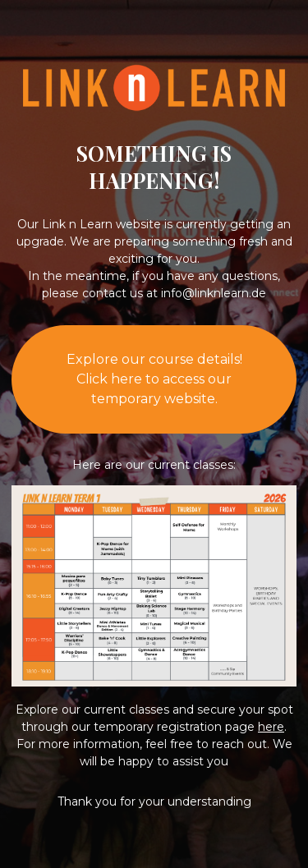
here (271, 727)
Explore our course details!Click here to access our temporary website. (154, 379)
